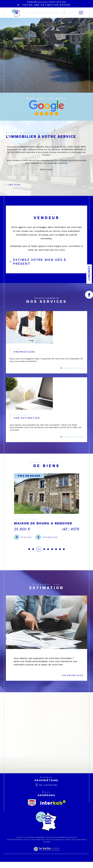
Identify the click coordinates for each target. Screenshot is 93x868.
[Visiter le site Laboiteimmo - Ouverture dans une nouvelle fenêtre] (46, 858)
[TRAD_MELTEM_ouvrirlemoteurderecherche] (64, 13)
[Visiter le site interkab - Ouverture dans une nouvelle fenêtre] (53, 809)
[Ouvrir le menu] (81, 13)
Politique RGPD (79, 846)
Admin (57, 846)
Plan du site (29, 846)
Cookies (47, 848)
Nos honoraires (14, 846)
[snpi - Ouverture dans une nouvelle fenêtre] (32, 809)
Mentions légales (44, 846)
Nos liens (66, 846)
